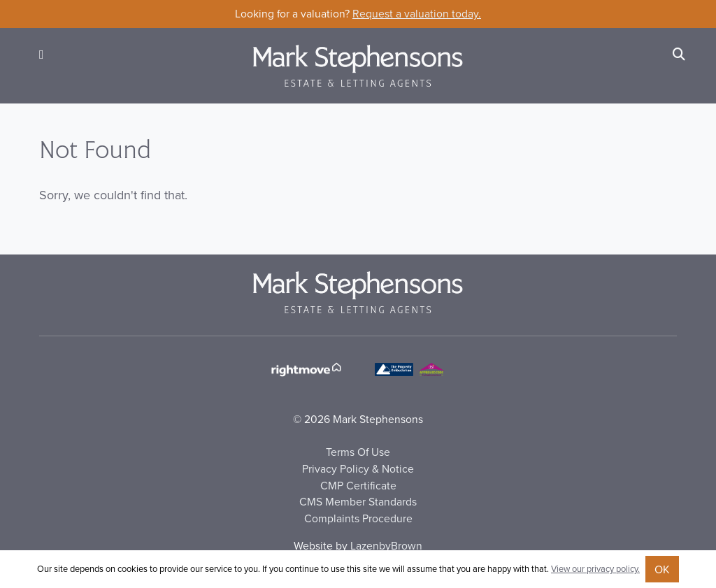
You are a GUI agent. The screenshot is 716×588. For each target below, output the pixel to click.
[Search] (679, 54)
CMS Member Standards (358, 501)
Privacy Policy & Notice (358, 468)
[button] (42, 54)
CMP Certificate (358, 485)
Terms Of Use (358, 452)
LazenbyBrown (386, 545)
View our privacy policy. (595, 568)
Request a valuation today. (417, 13)
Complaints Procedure (358, 518)
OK (662, 569)
